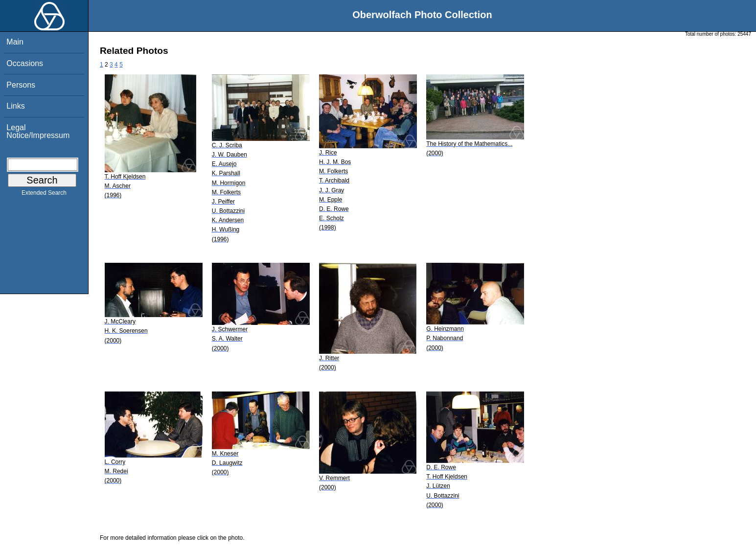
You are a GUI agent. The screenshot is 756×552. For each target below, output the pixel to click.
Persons (21, 85)
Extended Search (44, 195)
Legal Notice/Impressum (38, 131)
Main (15, 42)
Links (15, 106)
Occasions (25, 63)
